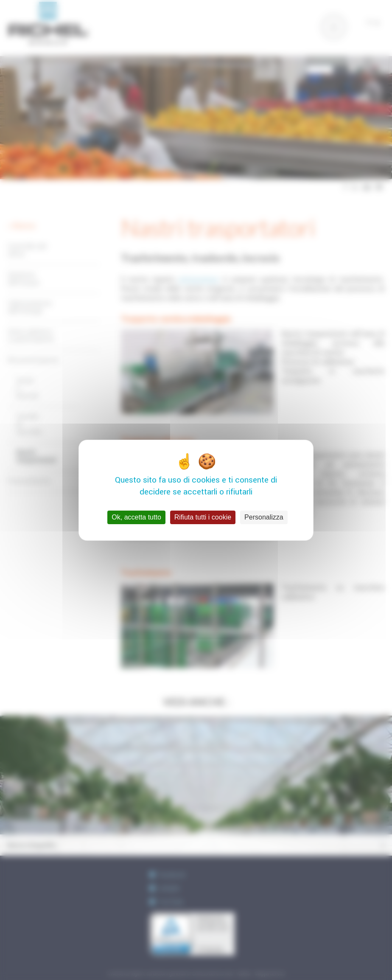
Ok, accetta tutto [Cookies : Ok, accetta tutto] (136, 517)
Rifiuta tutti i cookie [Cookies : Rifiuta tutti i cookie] (203, 517)
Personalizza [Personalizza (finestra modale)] (264, 517)
